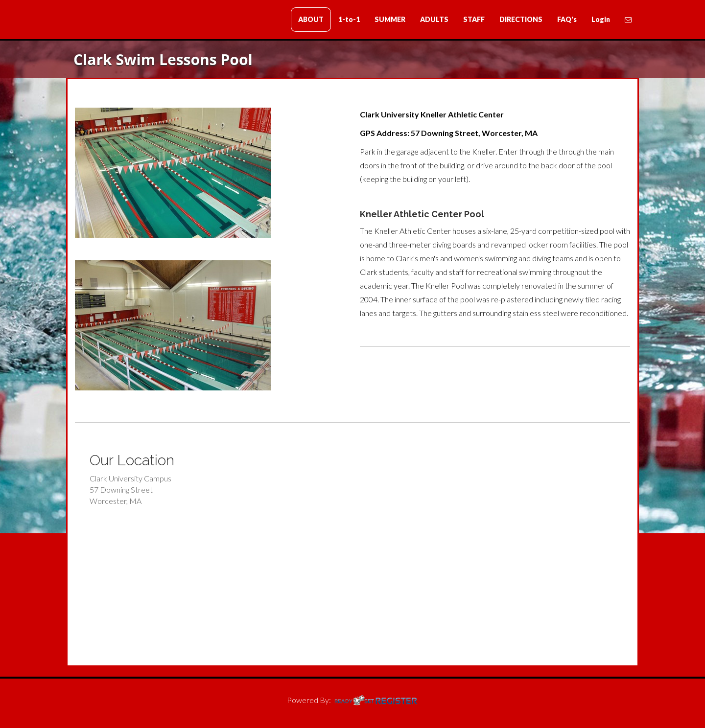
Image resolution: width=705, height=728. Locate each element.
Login (601, 19)
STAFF (474, 19)
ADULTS (434, 19)
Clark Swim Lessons (125, 20)
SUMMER (390, 19)
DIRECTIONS (521, 19)
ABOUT (311, 19)
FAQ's (567, 19)
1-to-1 (349, 19)
